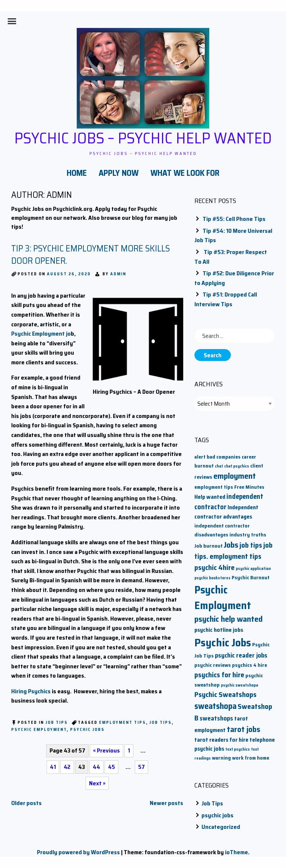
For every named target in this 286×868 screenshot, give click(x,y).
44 (96, 767)
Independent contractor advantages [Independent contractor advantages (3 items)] (226, 512)
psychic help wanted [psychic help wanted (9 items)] (228, 619)
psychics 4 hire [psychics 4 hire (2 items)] (250, 665)
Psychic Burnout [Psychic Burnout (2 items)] (251, 578)
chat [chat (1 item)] (219, 466)
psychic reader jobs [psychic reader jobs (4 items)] (241, 655)
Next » (97, 783)
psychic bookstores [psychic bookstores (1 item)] (212, 578)
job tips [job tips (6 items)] (251, 545)
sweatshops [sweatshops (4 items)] (216, 718)
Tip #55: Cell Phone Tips (234, 219)
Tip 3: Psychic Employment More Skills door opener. (90, 255)
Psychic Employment (39, 730)
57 (142, 767)
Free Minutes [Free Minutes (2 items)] (249, 487)
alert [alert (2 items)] (200, 457)
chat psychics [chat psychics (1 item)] (237, 466)
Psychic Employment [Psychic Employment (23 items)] (223, 598)
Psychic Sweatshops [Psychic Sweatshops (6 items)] (225, 695)
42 (67, 767)
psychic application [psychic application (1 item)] (253, 569)
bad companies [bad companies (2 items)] (224, 457)
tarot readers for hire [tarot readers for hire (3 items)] (221, 740)
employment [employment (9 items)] (235, 476)
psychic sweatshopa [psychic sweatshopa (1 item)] (239, 685)
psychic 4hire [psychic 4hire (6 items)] (214, 568)
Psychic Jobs (87, 730)
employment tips (123, 723)
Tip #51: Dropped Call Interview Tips (226, 299)
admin (118, 274)
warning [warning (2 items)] (221, 758)
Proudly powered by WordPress (78, 852)
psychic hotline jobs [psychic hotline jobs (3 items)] (219, 630)
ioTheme (236, 852)
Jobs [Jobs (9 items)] (231, 545)
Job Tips (57, 723)
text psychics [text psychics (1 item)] (238, 749)
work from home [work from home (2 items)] (251, 758)
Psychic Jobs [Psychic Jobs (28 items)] (223, 643)
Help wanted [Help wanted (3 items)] (210, 497)
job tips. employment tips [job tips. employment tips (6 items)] (233, 551)
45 (112, 767)
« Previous (107, 750)
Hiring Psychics (31, 691)
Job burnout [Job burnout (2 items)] (209, 546)
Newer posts (166, 803)
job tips (161, 723)
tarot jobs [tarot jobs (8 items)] (244, 729)
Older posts (26, 803)
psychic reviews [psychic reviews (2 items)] (213, 665)
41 (53, 767)
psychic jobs (217, 815)
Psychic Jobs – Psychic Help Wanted (143, 138)
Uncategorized (221, 827)
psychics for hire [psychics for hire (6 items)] (219, 675)
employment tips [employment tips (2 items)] (214, 487)
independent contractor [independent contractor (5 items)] (229, 502)
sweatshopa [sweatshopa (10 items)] (215, 706)
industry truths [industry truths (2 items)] (248, 535)
